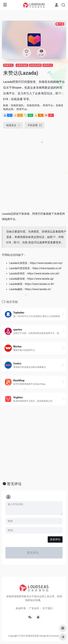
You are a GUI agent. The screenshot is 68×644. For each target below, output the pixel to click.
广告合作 (34, 608)
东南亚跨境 (35, 65)
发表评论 (55, 539)
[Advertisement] (34, 169)
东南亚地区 (22, 65)
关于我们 (48, 608)
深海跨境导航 (32, 636)
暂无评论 (14, 484)
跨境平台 (8, 65)
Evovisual (54, 636)
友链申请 (21, 608)
